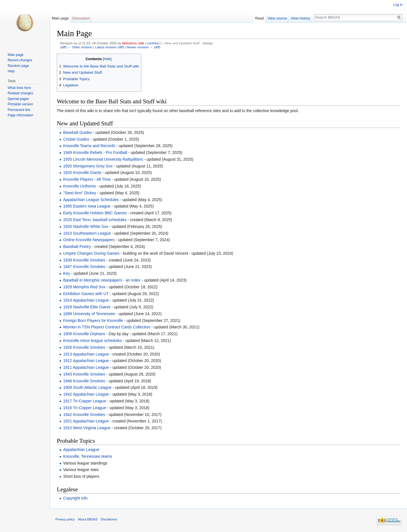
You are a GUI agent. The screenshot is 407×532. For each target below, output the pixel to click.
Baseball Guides (77, 132)
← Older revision (80, 47)
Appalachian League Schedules (91, 200)
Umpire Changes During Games (91, 253)
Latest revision (106, 47)
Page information (20, 115)
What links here (19, 88)
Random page (18, 66)
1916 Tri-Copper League (85, 408)
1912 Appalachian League (86, 361)
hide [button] (107, 59)
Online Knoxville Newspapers (89, 240)
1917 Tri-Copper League (85, 401)
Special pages (18, 99)
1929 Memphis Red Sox (84, 287)
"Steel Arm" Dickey (80, 193)
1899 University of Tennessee (89, 314)
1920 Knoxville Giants (82, 173)
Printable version (20, 104)
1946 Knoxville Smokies (84, 381)
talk (142, 43)
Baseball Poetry (77, 247)
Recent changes (20, 60)
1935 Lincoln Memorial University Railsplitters (103, 159)
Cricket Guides (76, 139)
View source (277, 18)
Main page (60, 18)
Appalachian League (81, 450)
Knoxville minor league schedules (92, 341)
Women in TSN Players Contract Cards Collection (107, 327)
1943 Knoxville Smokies (84, 374)
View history (300, 18)
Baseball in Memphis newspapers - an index (102, 280)
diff (63, 47)
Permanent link (19, 110)
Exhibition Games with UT (86, 294)
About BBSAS (88, 519)
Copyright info (75, 498)
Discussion (81, 18)
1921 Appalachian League (86, 421)
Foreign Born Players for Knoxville (93, 320)
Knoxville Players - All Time (87, 179)
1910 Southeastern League (87, 233)
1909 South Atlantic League (87, 387)
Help (11, 71)
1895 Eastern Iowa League (87, 206)
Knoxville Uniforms (79, 186)
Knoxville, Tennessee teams (87, 456)
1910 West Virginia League (87, 428)
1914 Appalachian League (86, 300)
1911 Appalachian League (86, 367)
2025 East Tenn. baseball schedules (95, 220)
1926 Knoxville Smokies (84, 347)
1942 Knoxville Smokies (84, 415)
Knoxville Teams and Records (89, 146)
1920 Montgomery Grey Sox (88, 166)
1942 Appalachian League (86, 394)
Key (66, 273)
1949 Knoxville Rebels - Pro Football (95, 152)
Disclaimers (109, 519)
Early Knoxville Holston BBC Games (95, 213)
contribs (153, 43)
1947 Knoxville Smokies (84, 267)
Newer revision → (140, 47)
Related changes (20, 93)
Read (260, 18)
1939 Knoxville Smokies (84, 260)
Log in (398, 5)
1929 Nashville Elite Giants (87, 307)
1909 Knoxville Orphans (84, 334)
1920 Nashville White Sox (86, 226)
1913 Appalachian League (86, 354)
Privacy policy (65, 519)
